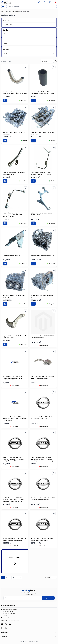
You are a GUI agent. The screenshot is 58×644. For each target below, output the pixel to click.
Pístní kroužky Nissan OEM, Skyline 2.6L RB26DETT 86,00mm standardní (14, 539)
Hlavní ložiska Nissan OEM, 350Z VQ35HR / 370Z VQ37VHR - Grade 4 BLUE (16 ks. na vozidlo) (13, 459)
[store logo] (6, 2)
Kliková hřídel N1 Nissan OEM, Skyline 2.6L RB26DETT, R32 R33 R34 (42, 539)
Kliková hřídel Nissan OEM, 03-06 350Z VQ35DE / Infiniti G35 (43, 337)
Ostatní (8, 11)
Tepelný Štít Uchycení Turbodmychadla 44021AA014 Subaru (15, 337)
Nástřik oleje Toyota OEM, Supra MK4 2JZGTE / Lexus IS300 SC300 (42, 377)
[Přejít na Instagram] (6, 624)
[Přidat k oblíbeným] (26, 67)
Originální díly (15, 11)
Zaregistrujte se (48, 598)
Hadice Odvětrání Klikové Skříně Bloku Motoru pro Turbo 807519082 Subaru (43, 93)
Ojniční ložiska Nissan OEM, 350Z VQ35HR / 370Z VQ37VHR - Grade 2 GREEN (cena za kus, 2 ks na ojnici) (13, 500)
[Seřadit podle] (47, 61)
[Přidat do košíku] (5, 100)
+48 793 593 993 (16, 618)
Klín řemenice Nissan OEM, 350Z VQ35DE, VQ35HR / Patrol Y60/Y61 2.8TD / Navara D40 (13, 378)
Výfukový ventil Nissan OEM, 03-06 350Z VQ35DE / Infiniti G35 (42, 418)
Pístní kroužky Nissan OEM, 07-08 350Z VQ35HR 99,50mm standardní (43, 499)
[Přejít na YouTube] (10, 624)
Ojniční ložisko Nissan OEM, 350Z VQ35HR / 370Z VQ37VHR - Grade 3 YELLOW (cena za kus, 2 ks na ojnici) (42, 459)
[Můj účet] (44, 2)
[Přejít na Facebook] (2, 624)
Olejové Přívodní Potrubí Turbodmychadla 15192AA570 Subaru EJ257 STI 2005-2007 (14, 215)
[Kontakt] (39, 2)
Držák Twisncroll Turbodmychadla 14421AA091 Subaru (41, 214)
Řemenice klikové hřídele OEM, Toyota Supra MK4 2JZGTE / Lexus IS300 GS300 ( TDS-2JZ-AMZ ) (15, 419)
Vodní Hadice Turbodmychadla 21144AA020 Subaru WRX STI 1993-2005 (15, 93)
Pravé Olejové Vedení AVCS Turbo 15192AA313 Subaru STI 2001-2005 (42, 174)
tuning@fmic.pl (15, 621)
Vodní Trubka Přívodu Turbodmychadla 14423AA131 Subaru (14, 174)
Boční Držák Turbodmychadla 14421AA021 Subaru (12, 256)
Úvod (3, 11)
